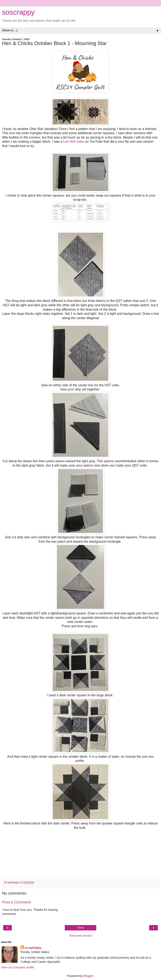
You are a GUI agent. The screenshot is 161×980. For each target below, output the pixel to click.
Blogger (88, 976)
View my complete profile (18, 967)
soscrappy (18, 12)
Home (80, 928)
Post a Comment (16, 902)
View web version (80, 936)
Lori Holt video (74, 142)
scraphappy (33, 948)
